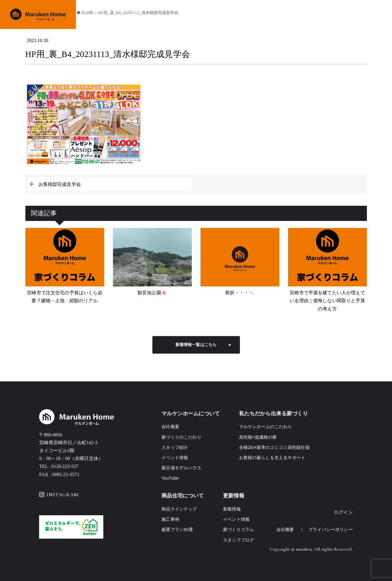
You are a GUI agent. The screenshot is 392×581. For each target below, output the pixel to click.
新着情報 (232, 509)
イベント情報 (315, 15)
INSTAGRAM (59, 494)
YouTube (170, 478)
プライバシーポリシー (331, 529)
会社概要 (343, 15)
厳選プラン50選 (177, 529)
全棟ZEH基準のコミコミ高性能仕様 (275, 447)
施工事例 (288, 15)
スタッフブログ (238, 540)
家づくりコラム (238, 529)
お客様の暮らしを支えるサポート (272, 458)
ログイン (343, 512)
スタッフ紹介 (175, 447)
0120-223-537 (65, 466)
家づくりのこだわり (214, 15)
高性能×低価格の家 (258, 437)
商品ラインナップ (256, 15)
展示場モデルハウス (181, 468)
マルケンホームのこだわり (266, 427)
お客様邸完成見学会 (60, 184)
